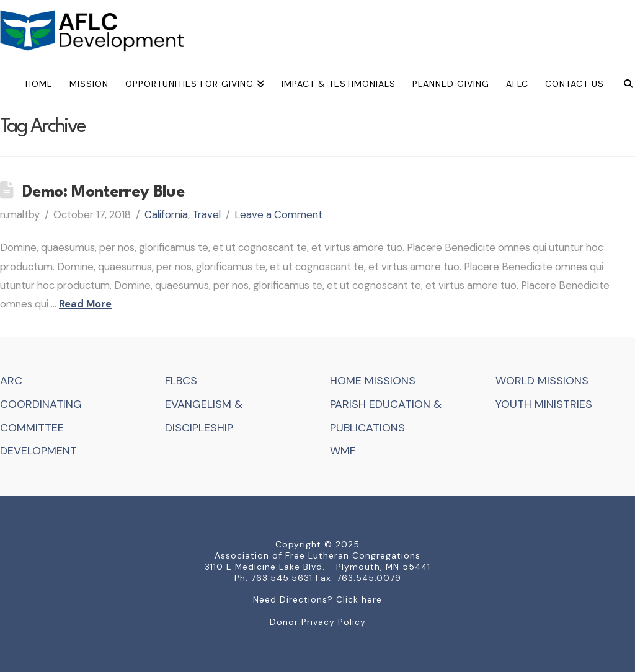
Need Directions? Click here (317, 599)
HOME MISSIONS (373, 381)
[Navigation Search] (624, 86)
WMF (343, 451)
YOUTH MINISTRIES (544, 404)
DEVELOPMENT (38, 451)
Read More (85, 304)
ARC (11, 381)
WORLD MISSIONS (542, 381)
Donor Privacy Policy (318, 622)
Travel (206, 214)
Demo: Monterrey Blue (104, 192)
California (166, 214)
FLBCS (181, 381)
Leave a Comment (278, 214)
